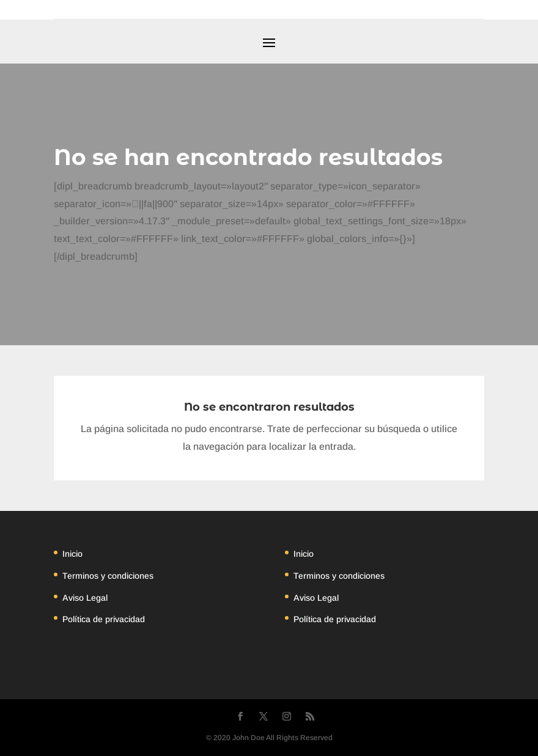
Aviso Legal (85, 598)
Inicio (72, 554)
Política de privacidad (104, 619)
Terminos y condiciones (108, 576)
